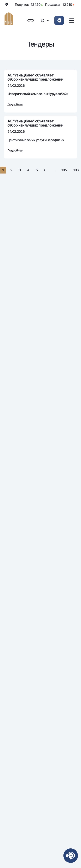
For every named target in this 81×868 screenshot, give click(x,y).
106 (76, 170)
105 (64, 170)
